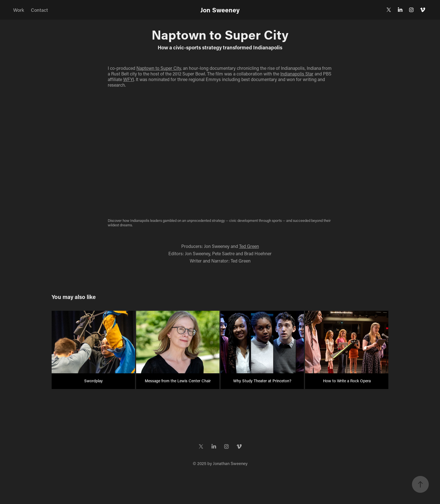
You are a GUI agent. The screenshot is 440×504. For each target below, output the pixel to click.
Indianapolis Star (297, 74)
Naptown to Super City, (159, 68)
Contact (39, 10)
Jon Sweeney (220, 10)
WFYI (129, 79)
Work (19, 10)
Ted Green (249, 246)
